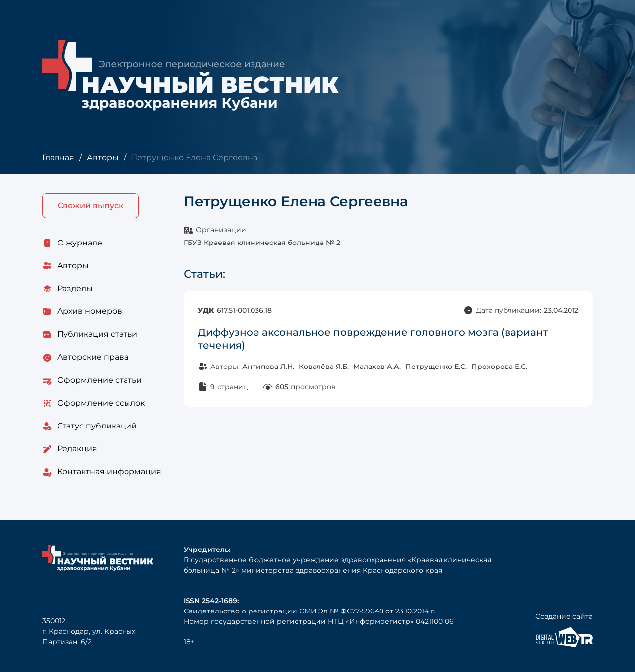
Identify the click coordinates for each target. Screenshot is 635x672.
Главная (58, 157)
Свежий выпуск (91, 206)
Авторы (103, 157)
